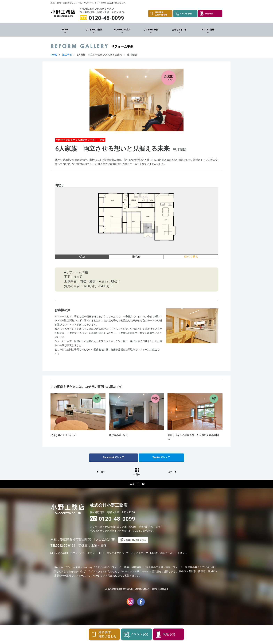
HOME (65, 30)
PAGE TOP (135, 484)
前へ (102, 472)
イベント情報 (208, 30)
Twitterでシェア (161, 457)
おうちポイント (179, 30)
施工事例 (67, 55)
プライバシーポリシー (85, 553)
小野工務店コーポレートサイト (170, 553)
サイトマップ (141, 553)
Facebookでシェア (113, 457)
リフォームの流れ (122, 30)
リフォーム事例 (151, 30)
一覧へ (137, 474)
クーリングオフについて (115, 553)
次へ (171, 472)
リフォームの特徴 (94, 30)
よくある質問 (60, 553)
